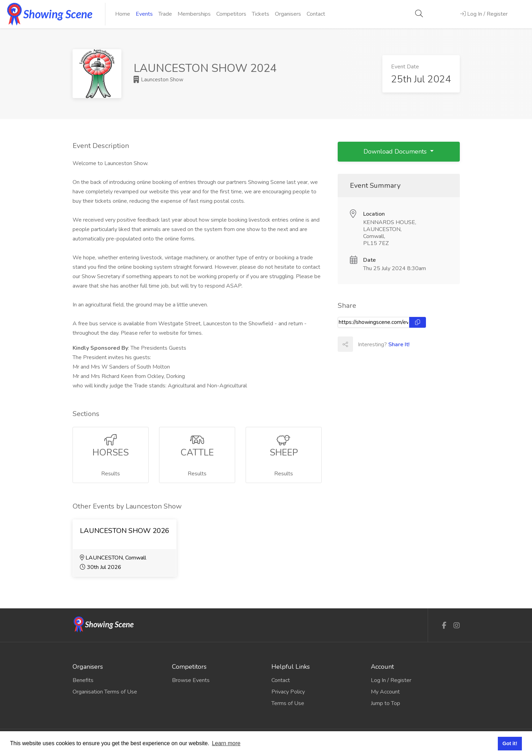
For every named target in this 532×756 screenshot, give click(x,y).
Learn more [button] (226, 743)
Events (144, 14)
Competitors (231, 14)
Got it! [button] (510, 743)
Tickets (261, 14)
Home (123, 14)
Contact (316, 14)
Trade (165, 14)
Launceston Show (159, 80)
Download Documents (396, 151)
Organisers (288, 14)
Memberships (194, 14)
